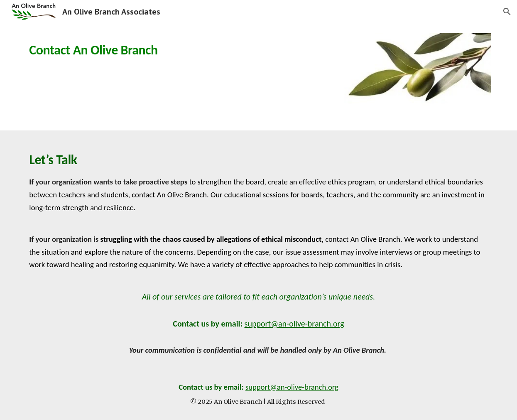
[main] (99, 48)
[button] (507, 12)
